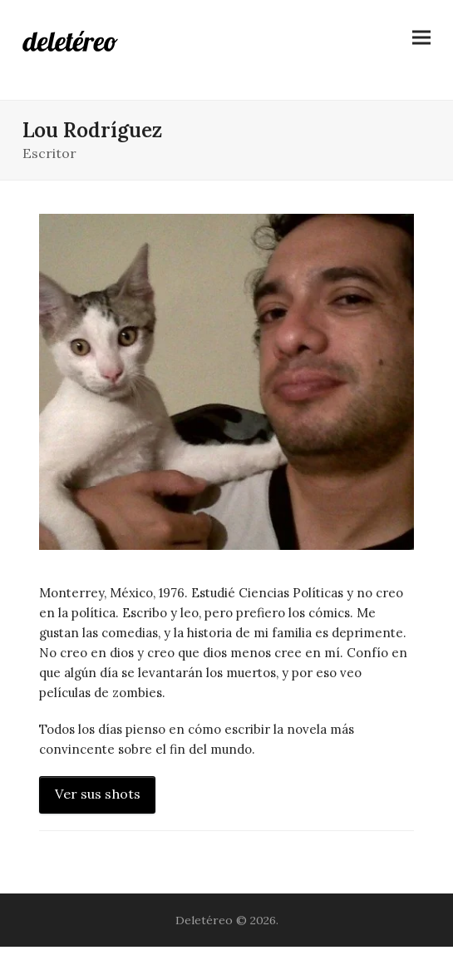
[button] (421, 38)
